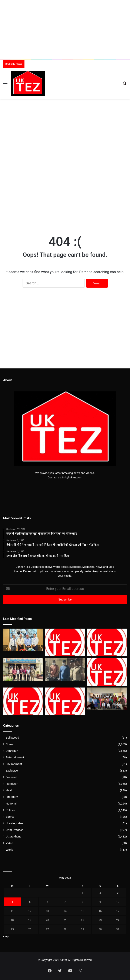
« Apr (6, 936)
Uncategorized (15, 823)
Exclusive (12, 770)
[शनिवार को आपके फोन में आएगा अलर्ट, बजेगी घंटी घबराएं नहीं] (23, 701)
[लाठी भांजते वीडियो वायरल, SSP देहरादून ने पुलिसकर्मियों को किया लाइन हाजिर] (107, 643)
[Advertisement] (65, 30)
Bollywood (12, 737)
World (9, 850)
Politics (11, 810)
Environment (14, 764)
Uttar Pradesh (15, 830)
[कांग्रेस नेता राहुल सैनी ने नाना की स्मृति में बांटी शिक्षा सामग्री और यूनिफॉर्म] (107, 699)
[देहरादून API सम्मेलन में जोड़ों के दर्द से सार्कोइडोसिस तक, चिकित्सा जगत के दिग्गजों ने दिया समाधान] (23, 640)
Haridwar (12, 784)
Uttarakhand (14, 836)
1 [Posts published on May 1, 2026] (83, 893)
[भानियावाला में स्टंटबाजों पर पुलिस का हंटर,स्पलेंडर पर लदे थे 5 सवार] (23, 669)
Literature (12, 797)
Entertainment (15, 757)
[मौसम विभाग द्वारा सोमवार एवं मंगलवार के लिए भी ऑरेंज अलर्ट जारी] (65, 643)
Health (10, 790)
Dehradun (12, 751)
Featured (11, 777)
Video (9, 843)
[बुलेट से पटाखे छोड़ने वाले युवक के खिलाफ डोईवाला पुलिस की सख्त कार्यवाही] (65, 669)
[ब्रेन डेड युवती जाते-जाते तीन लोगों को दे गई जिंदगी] (107, 672)
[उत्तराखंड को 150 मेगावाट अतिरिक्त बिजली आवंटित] (65, 701)
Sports (10, 817)
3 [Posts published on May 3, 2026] (118, 893)
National (11, 803)
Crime (10, 744)
